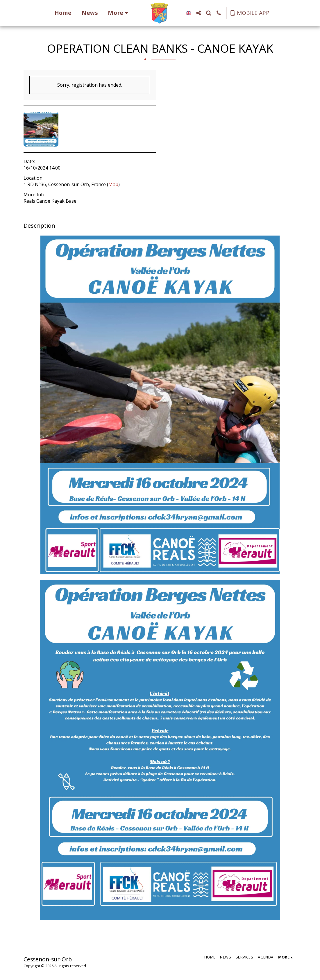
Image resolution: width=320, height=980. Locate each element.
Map (113, 184)
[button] (196, 13)
